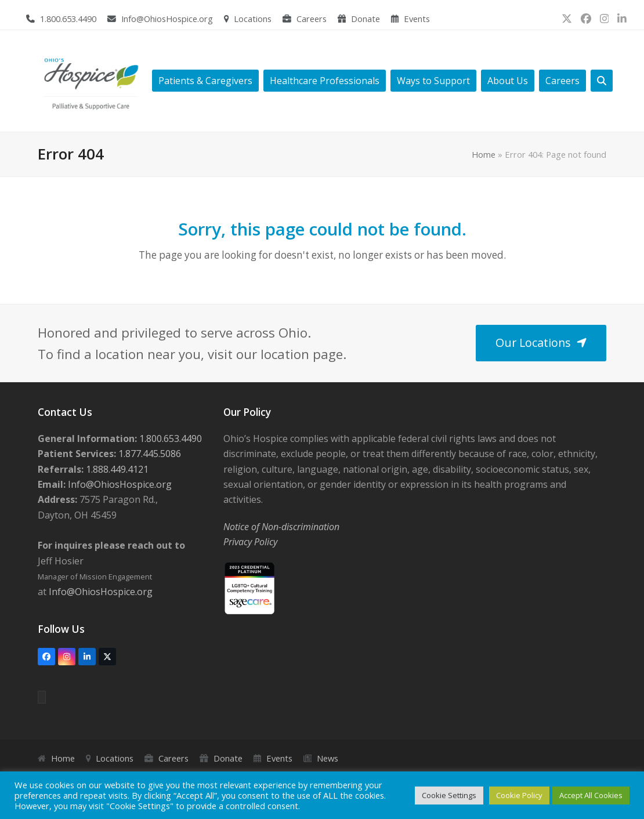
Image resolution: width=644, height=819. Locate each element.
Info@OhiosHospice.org (167, 19)
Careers (312, 19)
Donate (366, 19)
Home (484, 154)
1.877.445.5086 (149, 454)
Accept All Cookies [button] (591, 795)
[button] (602, 81)
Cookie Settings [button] (449, 795)
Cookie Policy (519, 795)
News (328, 758)
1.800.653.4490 (68, 19)
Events (417, 19)
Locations (253, 19)
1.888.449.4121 (116, 469)
